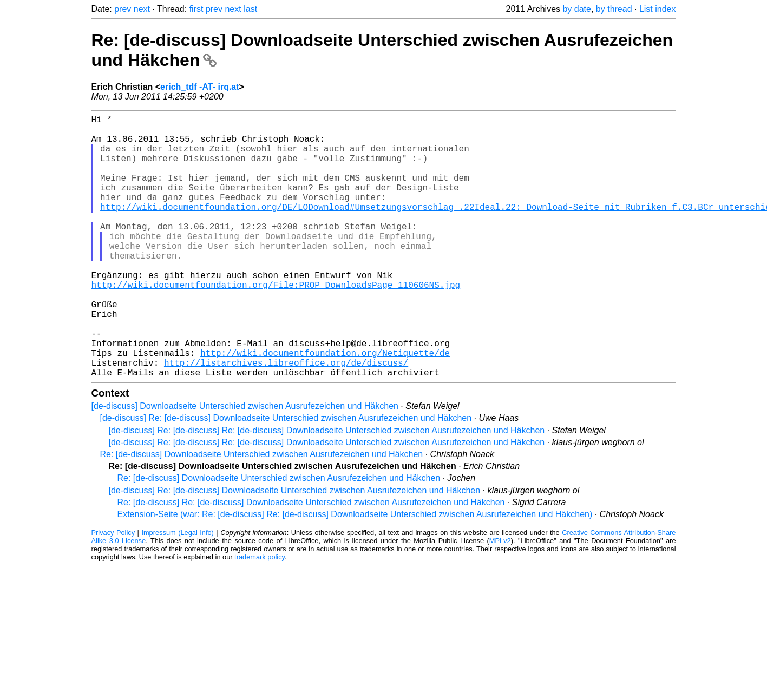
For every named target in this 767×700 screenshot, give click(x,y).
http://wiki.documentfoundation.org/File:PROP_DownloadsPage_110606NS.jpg (276, 323)
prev (123, 9)
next (142, 9)
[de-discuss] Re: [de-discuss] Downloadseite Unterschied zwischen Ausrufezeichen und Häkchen (286, 476)
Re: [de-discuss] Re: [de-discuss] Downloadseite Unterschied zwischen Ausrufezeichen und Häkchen (311, 561)
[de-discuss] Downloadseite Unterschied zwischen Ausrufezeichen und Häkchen (245, 464)
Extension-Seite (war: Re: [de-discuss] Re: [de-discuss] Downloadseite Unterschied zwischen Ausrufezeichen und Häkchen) (355, 573)
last (250, 9)
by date (576, 9)
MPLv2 (500, 599)
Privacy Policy (113, 591)
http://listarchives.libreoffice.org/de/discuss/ (286, 419)
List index (658, 9)
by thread (614, 9)
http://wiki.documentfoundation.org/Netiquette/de (325, 407)
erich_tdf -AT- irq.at (200, 87)
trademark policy (260, 615)
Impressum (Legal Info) (177, 591)
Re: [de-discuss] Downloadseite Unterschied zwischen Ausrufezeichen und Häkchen (262, 513)
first (196, 9)
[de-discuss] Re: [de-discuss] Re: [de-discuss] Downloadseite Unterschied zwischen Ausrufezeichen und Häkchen (327, 489)
